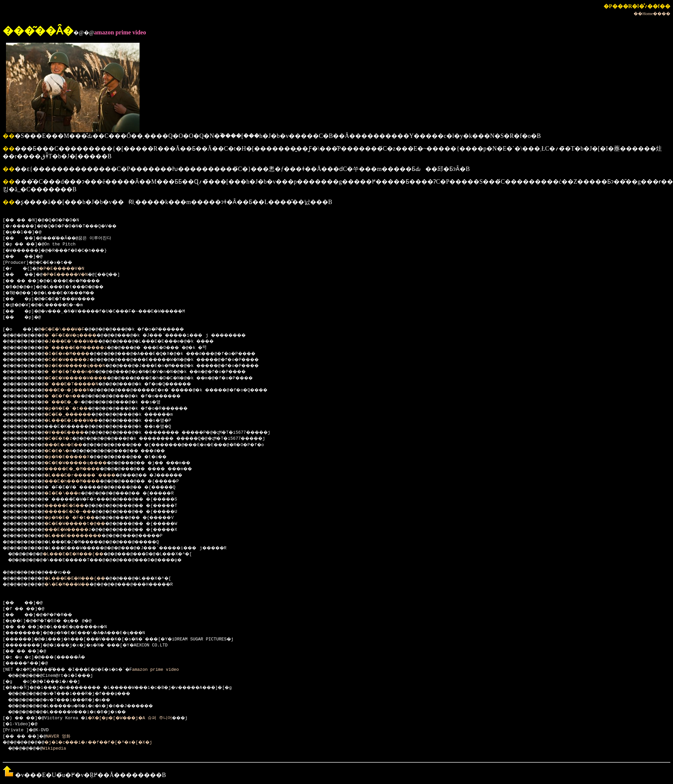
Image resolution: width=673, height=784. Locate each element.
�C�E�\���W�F (69, 330)
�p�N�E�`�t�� (74, 409)
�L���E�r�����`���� (91, 475)
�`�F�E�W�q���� (79, 336)
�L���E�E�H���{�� (82, 554)
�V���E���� (73, 433)
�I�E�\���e (70, 494)
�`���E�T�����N (81, 384)
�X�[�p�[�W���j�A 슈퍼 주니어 (140, 718)
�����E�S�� (73, 506)
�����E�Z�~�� (77, 512)
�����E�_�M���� (82, 469)
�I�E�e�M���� (75, 354)
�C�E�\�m (65, 451)
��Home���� (652, 14)
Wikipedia (59, 749)
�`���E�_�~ (70, 402)
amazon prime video (172, 670)
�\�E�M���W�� (75, 585)
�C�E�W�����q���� (86, 463)
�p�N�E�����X (75, 457)
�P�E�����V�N (68, 269)
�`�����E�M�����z (86, 348)
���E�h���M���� (82, 481)
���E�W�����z (77, 530)
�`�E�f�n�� (70, 396)
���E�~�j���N (75, 390)
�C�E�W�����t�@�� (85, 524)
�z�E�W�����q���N (85, 366)
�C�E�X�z (65, 439)
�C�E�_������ (77, 415)
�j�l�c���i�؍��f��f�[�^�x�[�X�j (111, 743)
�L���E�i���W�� (81, 421)
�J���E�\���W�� (81, 342)
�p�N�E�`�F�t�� (78, 518)
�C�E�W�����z (75, 360)
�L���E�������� (83, 536)
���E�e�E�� (72, 445)
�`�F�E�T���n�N (78, 372)
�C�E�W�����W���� (86, 378)
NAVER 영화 (64, 737)
